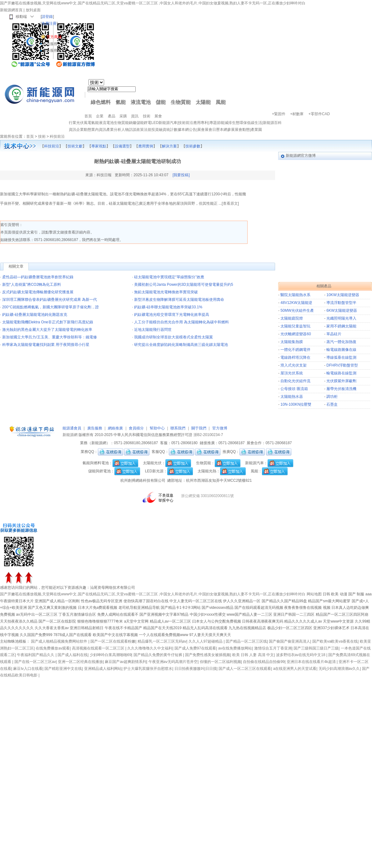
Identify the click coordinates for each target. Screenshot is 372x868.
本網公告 (189, 130)
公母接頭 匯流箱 (294, 389)
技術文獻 (75, 146)
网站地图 (314, 594)
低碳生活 (254, 123)
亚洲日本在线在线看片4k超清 (312, 662)
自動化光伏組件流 (295, 381)
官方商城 (54, 37)
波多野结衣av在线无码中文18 (301, 655)
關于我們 (199, 428)
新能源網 (70, 435)
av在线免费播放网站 (235, 648)
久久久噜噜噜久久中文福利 (150, 648)
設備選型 (122, 146)
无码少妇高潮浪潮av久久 (339, 669)
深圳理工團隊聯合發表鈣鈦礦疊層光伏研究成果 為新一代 (50, 300)
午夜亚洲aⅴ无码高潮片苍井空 (173, 662)
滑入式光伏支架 (294, 365)
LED (155, 123)
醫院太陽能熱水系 (295, 295)
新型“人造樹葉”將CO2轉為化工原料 (32, 285)
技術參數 (193, 146)
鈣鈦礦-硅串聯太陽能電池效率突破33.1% (168, 307)
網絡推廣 (115, 428)
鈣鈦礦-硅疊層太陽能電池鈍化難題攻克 (35, 315)
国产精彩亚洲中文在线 (63, 669)
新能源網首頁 (11, 10)
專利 (204, 123)
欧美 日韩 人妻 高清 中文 (253, 655)
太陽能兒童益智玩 (295, 326)
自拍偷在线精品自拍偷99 (264, 662)
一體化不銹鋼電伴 (295, 350)
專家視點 (99, 146)
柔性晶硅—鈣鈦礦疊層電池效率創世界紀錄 (38, 277)
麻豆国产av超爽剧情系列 (126, 662)
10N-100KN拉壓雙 (296, 404)
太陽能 (203, 102)
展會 (201, 130)
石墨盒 (332, 404)
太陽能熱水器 (292, 397)
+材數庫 (297, 114)
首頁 (30, 136)
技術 (182, 123)
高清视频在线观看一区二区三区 (99, 648)
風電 (88, 123)
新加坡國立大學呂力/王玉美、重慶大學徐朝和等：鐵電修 (50, 337)
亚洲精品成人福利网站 (103, 669)
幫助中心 (157, 428)
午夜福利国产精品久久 (36, 655)
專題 (213, 123)
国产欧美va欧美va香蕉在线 (335, 641)
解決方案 (169, 146)
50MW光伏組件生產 (297, 311)
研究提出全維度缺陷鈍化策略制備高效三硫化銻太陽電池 (181, 345)
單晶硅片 (334, 334)
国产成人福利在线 (73, 655)
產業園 (256, 130)
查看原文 (230, 203)
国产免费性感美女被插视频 (208, 655)
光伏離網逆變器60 (296, 334)
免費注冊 (49, 23)
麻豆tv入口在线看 (28, 669)
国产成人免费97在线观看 (195, 648)
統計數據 (174, 130)
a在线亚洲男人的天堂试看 (295, 669)
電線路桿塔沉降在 (295, 357)
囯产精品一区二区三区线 (246, 641)
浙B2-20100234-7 (208, 435)
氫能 (121, 102)
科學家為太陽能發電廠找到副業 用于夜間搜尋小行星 (46, 345)
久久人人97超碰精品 (206, 641)
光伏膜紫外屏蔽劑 (341, 381)
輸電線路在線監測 (341, 373)
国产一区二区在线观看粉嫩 (113, 641)
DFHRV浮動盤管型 (342, 365)
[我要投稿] (181, 175)
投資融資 (159, 130)
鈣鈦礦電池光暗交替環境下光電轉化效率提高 (172, 315)
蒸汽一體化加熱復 (341, 342)
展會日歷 (212, 130)
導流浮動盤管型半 (341, 303)
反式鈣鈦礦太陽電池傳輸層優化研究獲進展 (38, 292)
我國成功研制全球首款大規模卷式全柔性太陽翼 (173, 337)
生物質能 (181, 102)
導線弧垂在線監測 (341, 357)
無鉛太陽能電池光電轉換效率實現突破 (166, 292)
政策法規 (144, 130)
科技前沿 (57, 136)
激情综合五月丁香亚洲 (273, 648)
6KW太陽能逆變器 (342, 311)
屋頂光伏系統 (292, 373)
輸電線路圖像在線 (341, 350)
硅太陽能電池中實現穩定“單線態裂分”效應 (169, 277)
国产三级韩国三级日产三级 (316, 648)
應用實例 (146, 146)
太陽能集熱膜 (292, 342)
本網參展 (227, 130)
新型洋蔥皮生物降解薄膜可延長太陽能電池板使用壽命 (179, 300)
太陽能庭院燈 (292, 318)
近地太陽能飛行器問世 (153, 330)
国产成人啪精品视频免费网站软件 (60, 641)
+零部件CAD (319, 114)
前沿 (189, 123)
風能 (221, 102)
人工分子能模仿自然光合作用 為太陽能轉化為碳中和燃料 (181, 322)
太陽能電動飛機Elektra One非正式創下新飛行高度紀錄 (48, 322)
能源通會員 (72, 428)
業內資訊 (99, 130)
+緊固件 (279, 114)
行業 (73, 123)
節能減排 (224, 123)
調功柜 (332, 397)
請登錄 (47, 17)
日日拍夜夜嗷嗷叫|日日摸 (196, 669)
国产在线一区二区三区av (35, 662)
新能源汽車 (168, 123)
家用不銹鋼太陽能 (341, 326)
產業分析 (114, 130)
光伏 (80, 123)
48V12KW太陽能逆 (296, 303)
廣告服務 (50, 50)
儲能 (161, 102)
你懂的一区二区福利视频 (220, 662)
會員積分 (136, 428)
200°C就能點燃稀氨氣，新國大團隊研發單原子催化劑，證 (51, 307)
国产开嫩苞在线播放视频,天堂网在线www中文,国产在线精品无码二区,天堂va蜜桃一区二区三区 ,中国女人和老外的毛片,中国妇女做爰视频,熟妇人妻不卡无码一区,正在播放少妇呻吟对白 (153, 3)
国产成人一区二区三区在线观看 (245, 669)
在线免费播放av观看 (53, 648)
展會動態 (242, 130)
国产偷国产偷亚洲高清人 (289, 641)
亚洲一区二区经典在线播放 (80, 662)
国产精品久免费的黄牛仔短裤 (158, 655)
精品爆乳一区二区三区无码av (162, 641)
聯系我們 (178, 428)
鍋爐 (133, 123)
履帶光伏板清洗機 (341, 389)
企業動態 (84, 130)
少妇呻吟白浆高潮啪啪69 (111, 655)
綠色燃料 (101, 102)
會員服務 (50, 44)
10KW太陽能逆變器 (343, 295)
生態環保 (239, 123)
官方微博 (220, 428)
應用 (197, 123)
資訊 (73, 130)
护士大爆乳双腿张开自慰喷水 (148, 669)
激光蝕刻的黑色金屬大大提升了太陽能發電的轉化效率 (47, 330)
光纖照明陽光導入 (341, 318)
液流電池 (141, 102)
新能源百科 (272, 123)
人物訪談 (129, 130)
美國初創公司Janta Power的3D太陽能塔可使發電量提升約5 (184, 285)
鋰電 (148, 123)
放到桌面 (33, 10)
